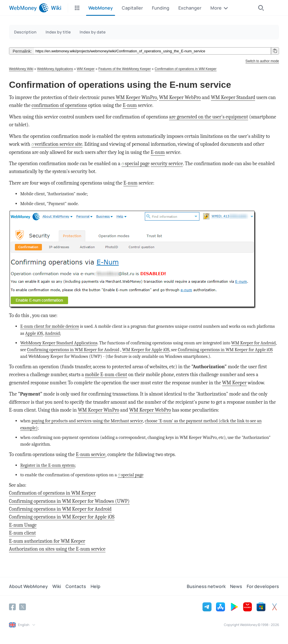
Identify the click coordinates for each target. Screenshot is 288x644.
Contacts (76, 586)
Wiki (57, 586)
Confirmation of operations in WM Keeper (186, 69)
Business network (206, 586)
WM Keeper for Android (254, 343)
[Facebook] (12, 607)
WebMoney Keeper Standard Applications (59, 343)
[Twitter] (22, 607)
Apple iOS (34, 333)
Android (52, 333)
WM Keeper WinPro (136, 97)
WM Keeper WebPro (180, 97)
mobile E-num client (106, 375)
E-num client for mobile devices (50, 326)
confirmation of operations (59, 105)
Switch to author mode (262, 61)
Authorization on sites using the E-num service (57, 549)
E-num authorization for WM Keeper (47, 541)
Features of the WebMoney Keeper (125, 69)
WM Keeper (86, 69)
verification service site (59, 144)
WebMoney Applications (55, 69)
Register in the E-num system (48, 465)
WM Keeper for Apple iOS (146, 350)
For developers (263, 586)
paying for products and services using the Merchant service (87, 421)
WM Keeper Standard (233, 97)
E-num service (91, 455)
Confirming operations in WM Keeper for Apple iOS (225, 350)
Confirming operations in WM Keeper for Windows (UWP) (69, 501)
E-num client (22, 533)
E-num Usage (23, 525)
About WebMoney (28, 586)
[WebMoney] (29, 8)
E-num (130, 105)
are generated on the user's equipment (209, 117)
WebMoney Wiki (21, 69)
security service (167, 164)
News (236, 586)
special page (137, 164)
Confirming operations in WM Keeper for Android (73, 350)
